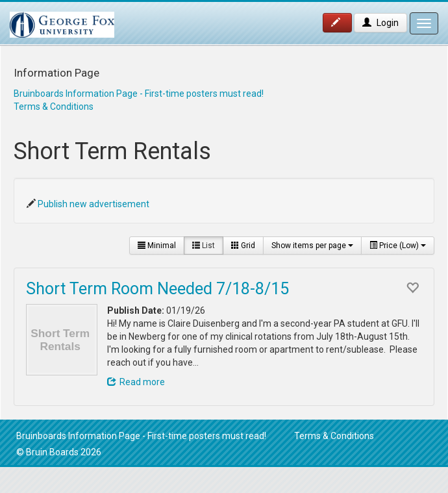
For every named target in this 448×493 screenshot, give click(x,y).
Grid (243, 246)
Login (380, 23)
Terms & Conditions (54, 107)
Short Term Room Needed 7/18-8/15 (157, 289)
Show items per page (312, 246)
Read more (136, 382)
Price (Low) (398, 246)
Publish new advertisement (93, 204)
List (204, 246)
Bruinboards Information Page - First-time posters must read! (139, 94)
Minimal (157, 246)
